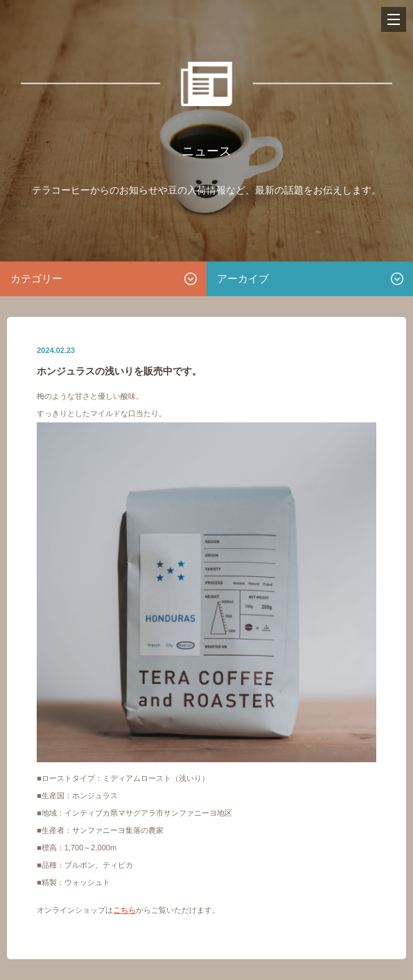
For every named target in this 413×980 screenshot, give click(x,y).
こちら (124, 910)
